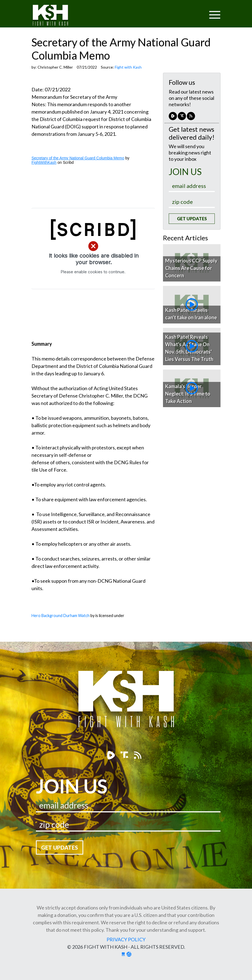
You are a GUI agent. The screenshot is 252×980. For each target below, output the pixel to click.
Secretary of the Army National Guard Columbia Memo (78, 158)
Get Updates (192, 219)
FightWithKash (44, 162)
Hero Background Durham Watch (61, 616)
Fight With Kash (55, 16)
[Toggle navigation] (194, 11)
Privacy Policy (126, 939)
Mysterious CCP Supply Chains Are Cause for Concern (191, 268)
